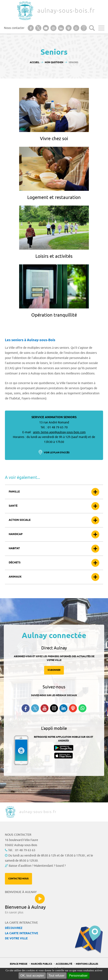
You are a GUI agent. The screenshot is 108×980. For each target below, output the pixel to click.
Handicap (16, 534)
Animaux (15, 577)
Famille (14, 492)
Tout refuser (56, 976)
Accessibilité (64, 964)
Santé (13, 506)
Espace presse (19, 964)
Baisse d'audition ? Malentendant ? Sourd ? (37, 866)
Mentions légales (87, 964)
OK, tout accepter (32, 976)
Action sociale (20, 520)
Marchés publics (41, 964)
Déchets (15, 563)
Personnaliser (78, 976)
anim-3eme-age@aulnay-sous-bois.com (59, 432)
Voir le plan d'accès (57, 453)
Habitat (14, 549)
